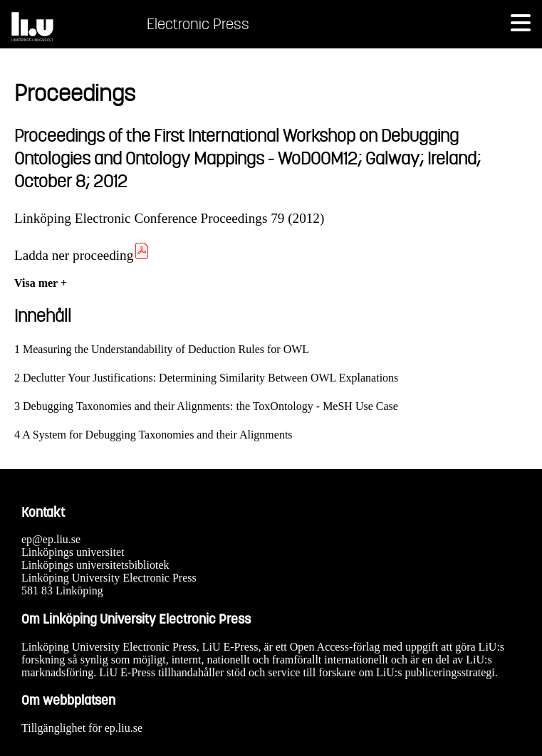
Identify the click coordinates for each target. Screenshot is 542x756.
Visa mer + (41, 283)
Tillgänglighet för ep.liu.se (82, 728)
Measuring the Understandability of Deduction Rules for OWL (166, 349)
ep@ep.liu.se (51, 539)
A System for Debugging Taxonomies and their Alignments (157, 435)
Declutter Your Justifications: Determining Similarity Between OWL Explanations (210, 378)
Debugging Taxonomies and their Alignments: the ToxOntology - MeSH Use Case (210, 406)
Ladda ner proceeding (82, 255)
